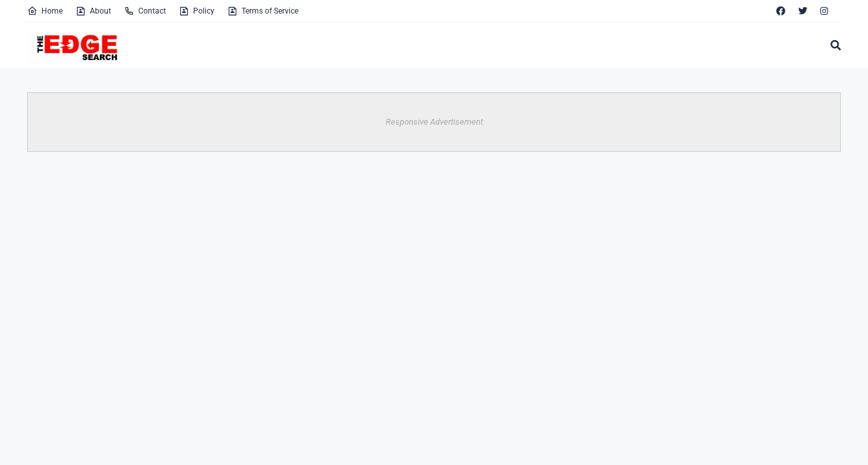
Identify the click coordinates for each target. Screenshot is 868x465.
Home (45, 11)
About (93, 11)
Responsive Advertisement (434, 122)
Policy (197, 11)
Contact (145, 11)
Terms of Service (263, 11)
